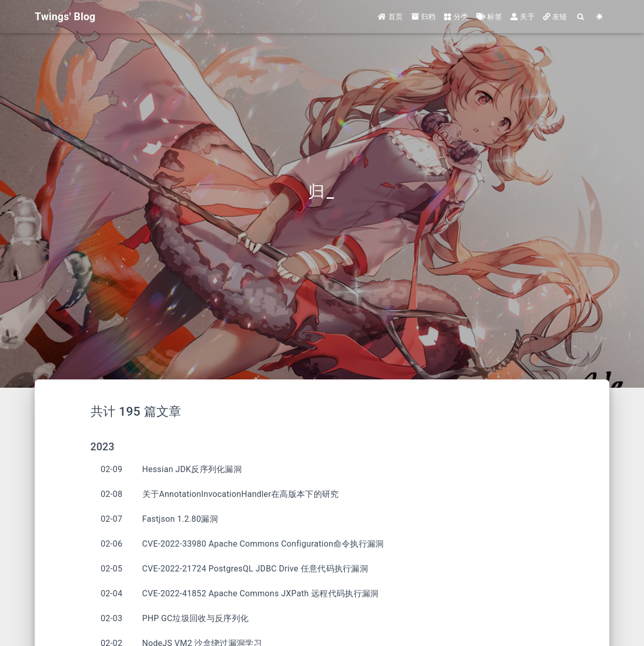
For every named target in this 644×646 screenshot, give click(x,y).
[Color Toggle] (600, 17)
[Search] (581, 17)
